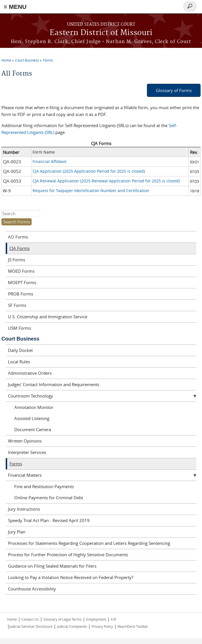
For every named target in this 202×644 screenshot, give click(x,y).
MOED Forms (21, 271)
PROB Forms (21, 294)
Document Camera (33, 429)
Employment (96, 619)
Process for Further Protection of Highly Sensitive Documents (68, 555)
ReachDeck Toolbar (133, 626)
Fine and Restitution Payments (44, 486)
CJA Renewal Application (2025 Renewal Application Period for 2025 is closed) (106, 181)
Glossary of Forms (174, 90)
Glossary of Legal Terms (62, 619)
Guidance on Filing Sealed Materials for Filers (52, 566)
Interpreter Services (27, 452)
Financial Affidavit (50, 161)
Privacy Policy (102, 626)
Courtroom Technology (31, 396)
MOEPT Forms (22, 282)
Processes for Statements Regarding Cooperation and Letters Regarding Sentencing (89, 543)
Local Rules (19, 362)
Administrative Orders (30, 373)
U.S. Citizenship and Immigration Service (48, 317)
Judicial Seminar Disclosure (31, 626)
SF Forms (17, 305)
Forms (48, 60)
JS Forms (17, 260)
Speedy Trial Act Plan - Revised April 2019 (49, 520)
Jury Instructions (24, 509)
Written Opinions (25, 441)
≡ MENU (15, 7)
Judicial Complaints (72, 626)
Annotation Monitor (34, 407)
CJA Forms (20, 248)
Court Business (27, 60)
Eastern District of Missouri (101, 33)
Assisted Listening (32, 418)
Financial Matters (25, 475)
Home (6, 60)
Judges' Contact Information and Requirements (54, 384)
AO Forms (18, 237)
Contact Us (30, 619)
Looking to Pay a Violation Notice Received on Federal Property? (71, 577)
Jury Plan (17, 532)
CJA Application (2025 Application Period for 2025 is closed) (89, 171)
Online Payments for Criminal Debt (49, 498)
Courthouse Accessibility (32, 589)
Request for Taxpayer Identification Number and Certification (91, 190)
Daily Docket (20, 350)
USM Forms (20, 328)
